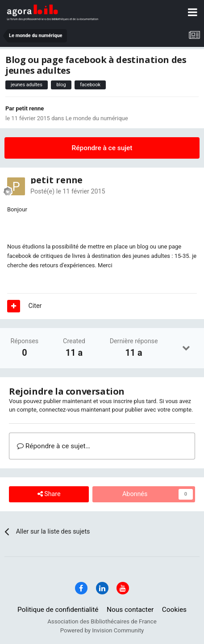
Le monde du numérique (97, 118)
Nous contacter (130, 610)
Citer (35, 306)
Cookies (174, 610)
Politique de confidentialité (58, 610)
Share (49, 494)
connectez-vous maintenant (75, 410)
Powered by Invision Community (102, 630)
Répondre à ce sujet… (54, 446)
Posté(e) (68, 191)
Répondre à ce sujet (102, 148)
